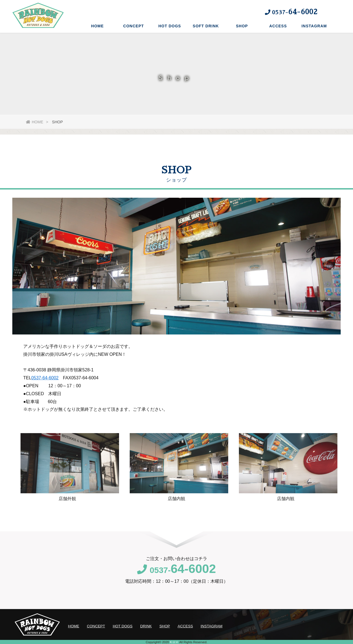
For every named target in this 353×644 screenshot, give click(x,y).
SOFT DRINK (206, 26)
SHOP (242, 26)
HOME (97, 26)
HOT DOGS (170, 26)
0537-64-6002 (45, 383)
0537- (176, 575)
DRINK (146, 626)
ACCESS (278, 26)
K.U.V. (174, 642)
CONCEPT (133, 26)
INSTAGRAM (314, 26)
